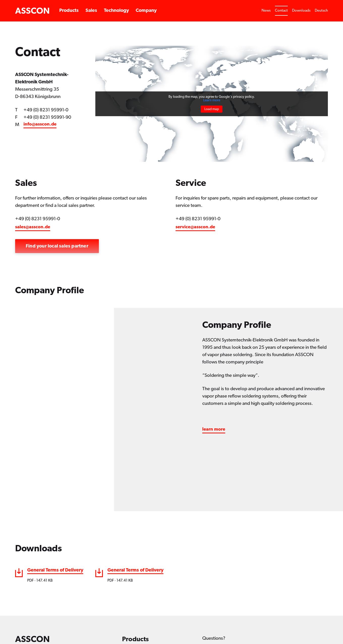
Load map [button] (212, 109)
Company (146, 10)
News (266, 10)
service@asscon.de (195, 227)
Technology (116, 10)
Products (69, 10)
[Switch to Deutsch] (321, 11)
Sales (91, 10)
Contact (281, 10)
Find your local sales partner (57, 246)
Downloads (301, 10)
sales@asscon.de (33, 227)
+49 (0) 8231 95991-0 (46, 110)
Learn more (212, 100)
